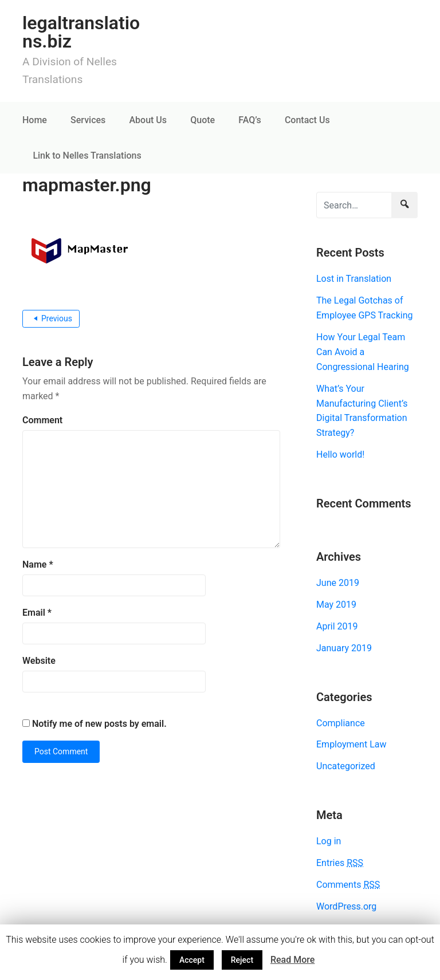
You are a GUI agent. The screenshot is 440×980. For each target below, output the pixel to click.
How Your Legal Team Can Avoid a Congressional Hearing (363, 352)
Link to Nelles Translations (87, 156)
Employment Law (351, 744)
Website (39, 661)
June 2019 (338, 583)
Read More (292, 960)
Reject (242, 960)
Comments (348, 885)
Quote (203, 120)
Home (35, 120)
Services (88, 120)
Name (38, 564)
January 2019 (344, 648)
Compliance (341, 723)
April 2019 (337, 626)
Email (37, 613)
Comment (42, 420)
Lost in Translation (354, 279)
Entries (340, 863)
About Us (148, 120)
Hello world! (340, 454)
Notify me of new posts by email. (99, 724)
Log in (329, 841)
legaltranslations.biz (81, 32)
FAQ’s (250, 120)
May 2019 (336, 605)
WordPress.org (346, 906)
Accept (192, 960)
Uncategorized (346, 766)
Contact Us (307, 120)
